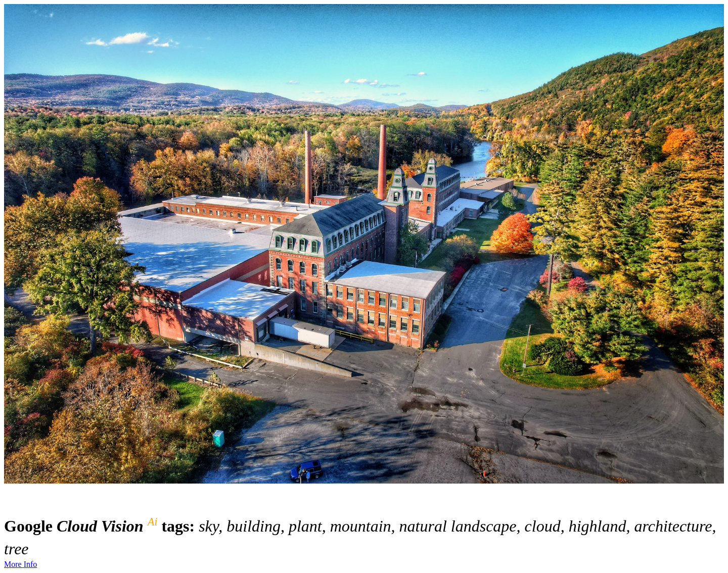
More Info (20, 564)
